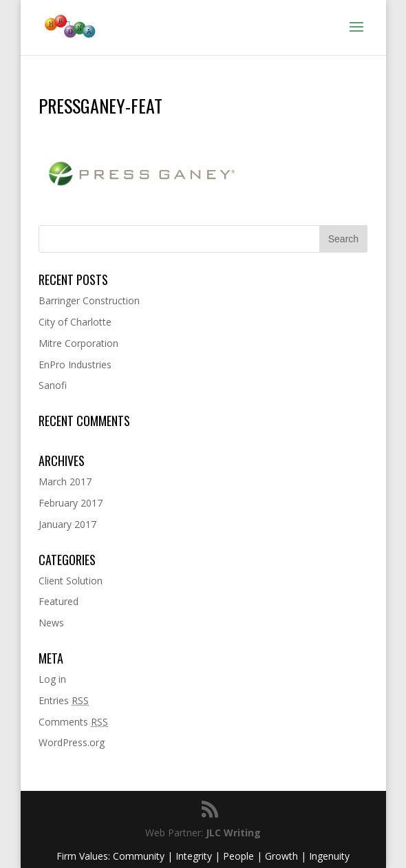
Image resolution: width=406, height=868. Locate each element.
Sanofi (53, 385)
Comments (73, 722)
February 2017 (71, 503)
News (51, 623)
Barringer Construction (89, 300)
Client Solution (71, 581)
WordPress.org (72, 742)
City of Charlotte (75, 322)
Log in (52, 679)
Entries (64, 700)
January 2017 (67, 524)
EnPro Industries (75, 364)
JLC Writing (233, 833)
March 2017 (65, 481)
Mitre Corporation (78, 343)
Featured (58, 601)
